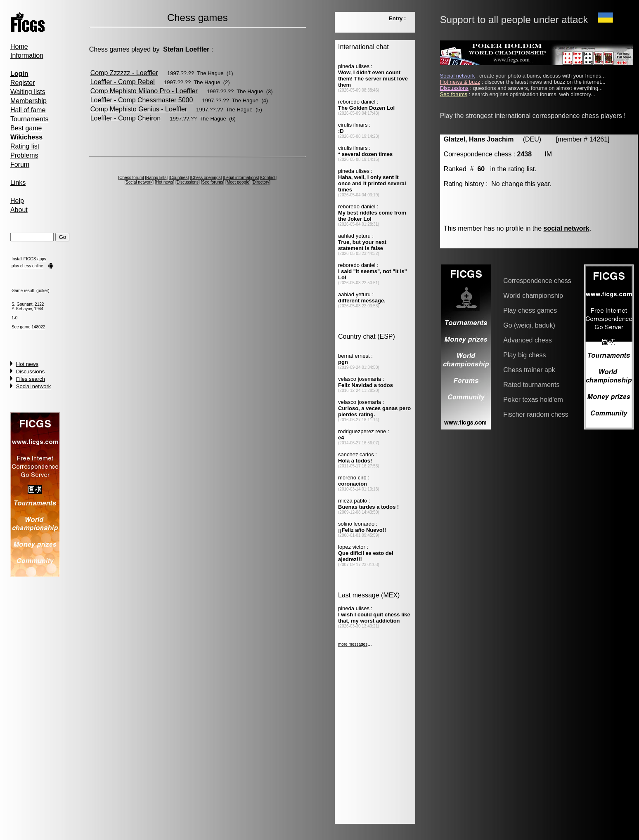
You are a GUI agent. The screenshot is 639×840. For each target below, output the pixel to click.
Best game (26, 128)
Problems (24, 155)
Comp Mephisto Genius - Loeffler (139, 109)
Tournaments (30, 119)
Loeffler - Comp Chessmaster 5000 (142, 100)
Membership (28, 101)
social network (567, 228)
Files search (31, 379)
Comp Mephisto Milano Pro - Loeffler (144, 91)
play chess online (27, 266)
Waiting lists (28, 92)
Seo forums (212, 182)
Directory (261, 182)
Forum (20, 164)
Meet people (238, 182)
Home (19, 46)
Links (18, 183)
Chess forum (131, 178)
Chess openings (206, 178)
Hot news (27, 364)
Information (27, 55)
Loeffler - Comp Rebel (123, 82)
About (19, 210)
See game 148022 (28, 327)
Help (17, 201)
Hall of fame (28, 110)
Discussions (30, 372)
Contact (268, 178)
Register (23, 83)
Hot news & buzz (460, 82)
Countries (179, 178)
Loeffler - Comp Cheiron (125, 118)
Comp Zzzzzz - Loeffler (124, 73)
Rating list (25, 146)
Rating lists (156, 178)
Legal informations (241, 178)
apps (42, 259)
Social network (34, 386)
